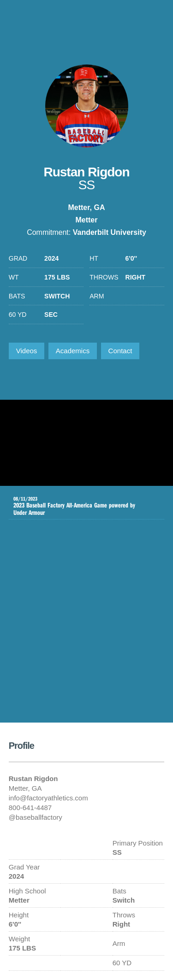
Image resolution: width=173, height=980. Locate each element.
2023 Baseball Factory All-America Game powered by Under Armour (80, 506)
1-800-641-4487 (156, 21)
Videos (27, 351)
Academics (73, 351)
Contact (120, 351)
